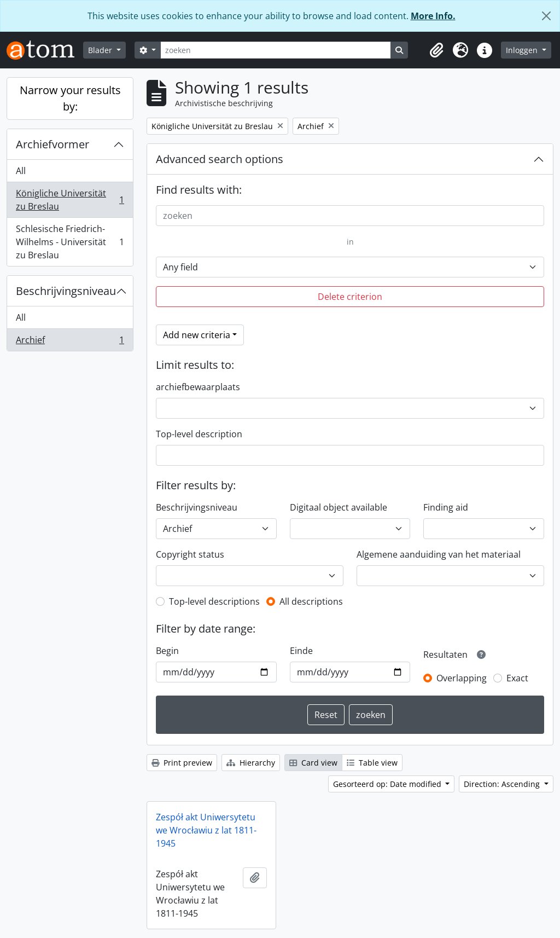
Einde (301, 651)
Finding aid (446, 507)
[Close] (546, 16)
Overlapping (462, 678)
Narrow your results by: (70, 98)
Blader (101, 50)
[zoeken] (276, 50)
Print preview (182, 763)
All (21, 171)
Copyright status (190, 554)
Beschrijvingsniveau (66, 291)
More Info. (433, 16)
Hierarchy (251, 763)
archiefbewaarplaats (198, 387)
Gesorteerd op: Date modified (388, 784)
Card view (313, 763)
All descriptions (311, 601)
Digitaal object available (339, 507)
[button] (436, 50)
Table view (372, 763)
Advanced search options (220, 159)
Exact (517, 678)
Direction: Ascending (503, 784)
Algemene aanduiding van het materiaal (439, 554)
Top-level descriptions (214, 601)
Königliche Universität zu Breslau (70, 200)
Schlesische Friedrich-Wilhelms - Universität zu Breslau (70, 242)
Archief (70, 342)
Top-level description (199, 434)
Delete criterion (350, 297)
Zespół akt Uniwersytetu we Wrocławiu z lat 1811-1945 (206, 830)
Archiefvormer (52, 144)
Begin (167, 651)
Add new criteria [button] (197, 335)
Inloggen (523, 50)
